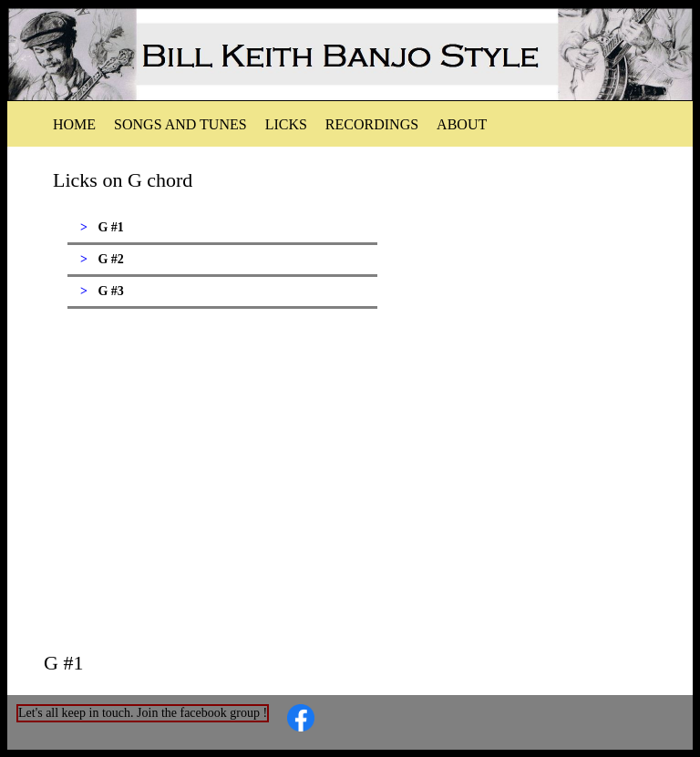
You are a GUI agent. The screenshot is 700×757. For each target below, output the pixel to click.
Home (74, 124)
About (462, 124)
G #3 (110, 291)
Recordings (372, 124)
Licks (286, 124)
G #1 (110, 227)
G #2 (110, 259)
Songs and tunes (180, 124)
